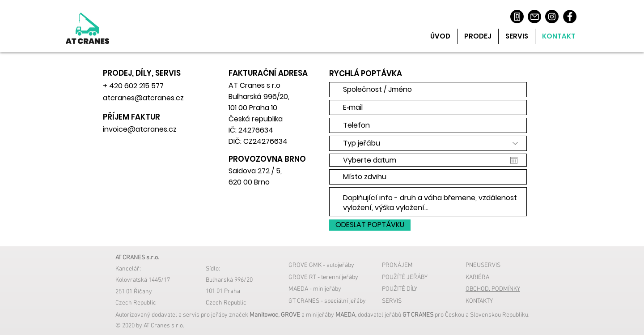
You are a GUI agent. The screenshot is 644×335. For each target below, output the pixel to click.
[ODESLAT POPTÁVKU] (370, 225)
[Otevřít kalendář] (514, 160)
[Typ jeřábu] (428, 143)
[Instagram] (552, 17)
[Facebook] (570, 17)
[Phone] (517, 17)
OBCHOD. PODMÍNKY (493, 289)
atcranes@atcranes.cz (143, 98)
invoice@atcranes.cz (140, 129)
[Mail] (534, 17)
